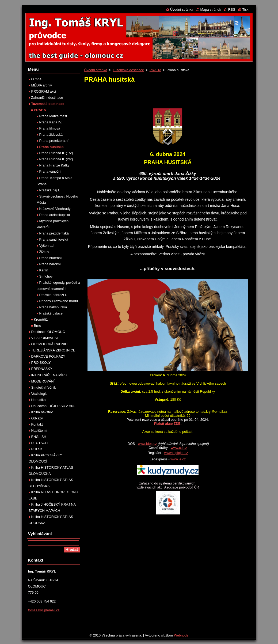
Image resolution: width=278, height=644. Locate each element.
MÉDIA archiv (42, 85)
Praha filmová (50, 128)
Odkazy (37, 418)
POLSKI (37, 449)
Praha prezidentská (54, 233)
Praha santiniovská (54, 239)
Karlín (44, 270)
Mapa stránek (211, 10)
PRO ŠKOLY (41, 363)
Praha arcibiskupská (55, 215)
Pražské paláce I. (52, 313)
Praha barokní (50, 264)
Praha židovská (51, 135)
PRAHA (155, 70)
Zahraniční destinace (47, 98)
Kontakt (37, 424)
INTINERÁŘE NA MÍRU (49, 375)
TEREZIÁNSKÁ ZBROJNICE (53, 350)
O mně (36, 79)
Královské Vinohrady (55, 209)
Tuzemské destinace (128, 70)
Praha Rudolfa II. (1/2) (56, 153)
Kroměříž (41, 319)
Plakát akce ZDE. (168, 424)
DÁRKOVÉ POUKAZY (48, 356)
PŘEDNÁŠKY (42, 369)
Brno (38, 326)
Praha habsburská (53, 307)
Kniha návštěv (42, 412)
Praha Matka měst (53, 116)
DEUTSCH (40, 443)
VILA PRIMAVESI (45, 338)
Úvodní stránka (96, 70)
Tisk (245, 10)
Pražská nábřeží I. (53, 295)
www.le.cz (178, 459)
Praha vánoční (50, 171)
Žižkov (44, 252)
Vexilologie (39, 394)
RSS (232, 10)
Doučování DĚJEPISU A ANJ (53, 406)
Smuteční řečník (44, 387)
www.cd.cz (179, 448)
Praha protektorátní (54, 141)
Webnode (181, 635)
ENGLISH (39, 437)
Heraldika (39, 400)
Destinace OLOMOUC (48, 332)
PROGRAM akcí (44, 91)
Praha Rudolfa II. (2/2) (56, 159)
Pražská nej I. (50, 190)
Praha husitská (52, 147)
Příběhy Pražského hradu (59, 301)
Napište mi (39, 431)
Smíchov (46, 276)
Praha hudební (51, 258)
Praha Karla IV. (51, 122)
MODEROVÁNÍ (43, 381)
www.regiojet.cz (176, 453)
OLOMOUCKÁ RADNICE (51, 344)
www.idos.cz (147, 444)
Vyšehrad (47, 246)
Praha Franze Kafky (54, 165)
